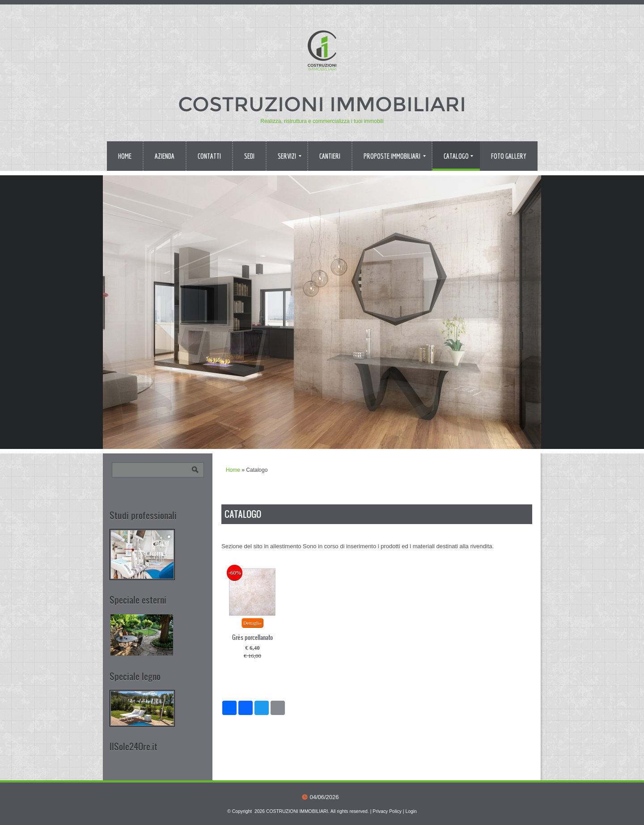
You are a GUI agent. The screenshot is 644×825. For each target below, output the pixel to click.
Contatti (209, 156)
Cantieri (330, 156)
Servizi (290, 156)
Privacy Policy (387, 811)
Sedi (249, 156)
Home (125, 156)
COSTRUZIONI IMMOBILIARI (322, 104)
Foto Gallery (509, 156)
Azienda (165, 156)
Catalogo (458, 156)
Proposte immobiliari (395, 156)
